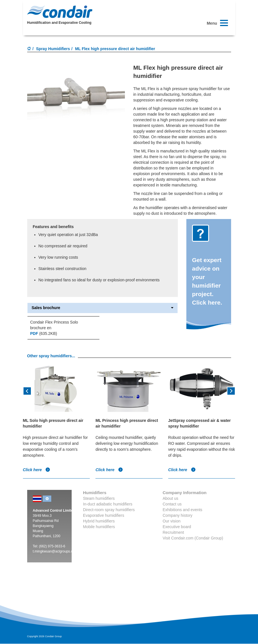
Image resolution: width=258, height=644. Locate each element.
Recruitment (173, 532)
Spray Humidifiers (53, 49)
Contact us (172, 504)
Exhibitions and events (182, 510)
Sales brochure (103, 308)
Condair (60, 12)
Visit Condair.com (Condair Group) (193, 538)
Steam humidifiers (99, 498)
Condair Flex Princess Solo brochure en (54, 325)
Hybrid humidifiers (99, 521)
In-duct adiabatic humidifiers (108, 504)
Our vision (171, 521)
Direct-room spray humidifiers (109, 510)
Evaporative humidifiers (104, 515)
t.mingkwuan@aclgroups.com (55, 551)
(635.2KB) (44, 333)
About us (170, 498)
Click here (37, 470)
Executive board (177, 527)
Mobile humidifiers (99, 527)
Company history (177, 515)
